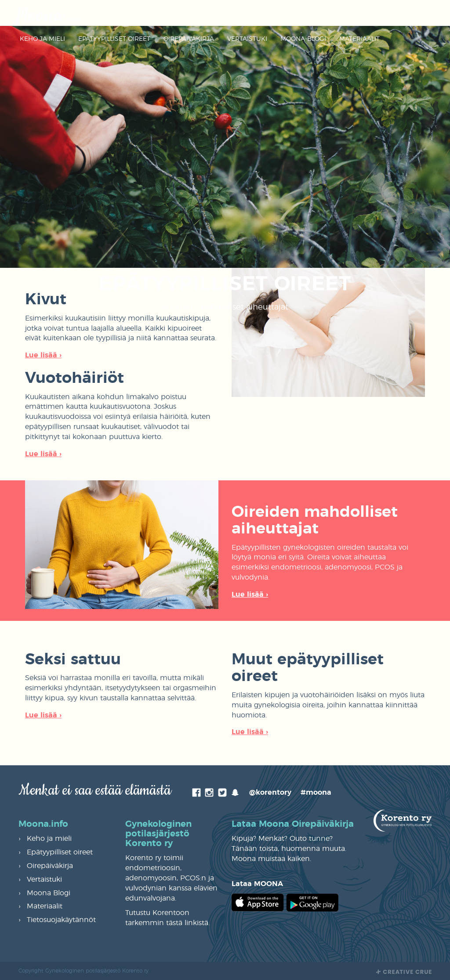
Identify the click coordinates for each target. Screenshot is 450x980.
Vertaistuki (247, 39)
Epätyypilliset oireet (114, 39)
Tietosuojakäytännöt (61, 920)
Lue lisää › (43, 355)
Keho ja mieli (42, 39)
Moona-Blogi (303, 39)
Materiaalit (359, 39)
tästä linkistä (187, 923)
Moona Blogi (49, 893)
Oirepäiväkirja (189, 39)
